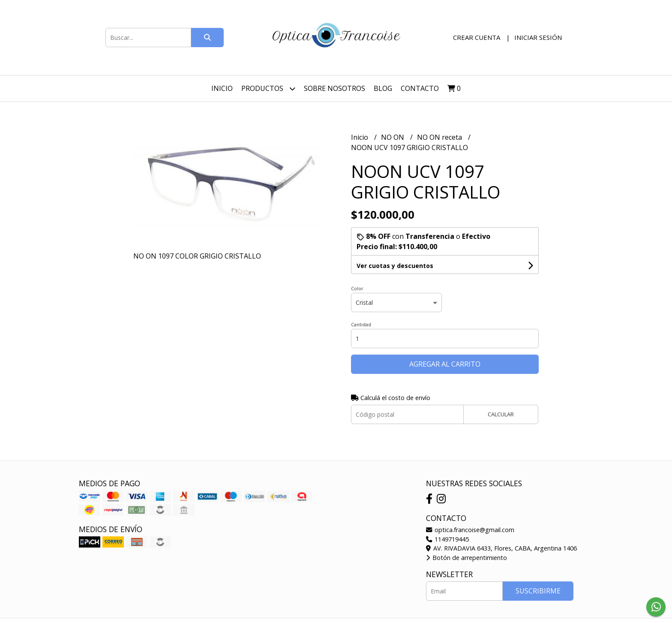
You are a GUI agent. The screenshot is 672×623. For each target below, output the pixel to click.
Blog (383, 88)
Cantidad (361, 324)
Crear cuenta (477, 37)
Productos (268, 89)
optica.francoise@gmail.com (470, 530)
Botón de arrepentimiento (466, 558)
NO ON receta (440, 137)
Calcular (501, 414)
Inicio (222, 88)
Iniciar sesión (538, 37)
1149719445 (447, 539)
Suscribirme (538, 591)
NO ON (393, 137)
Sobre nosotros (334, 88)
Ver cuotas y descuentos (395, 266)
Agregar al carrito (445, 364)
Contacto (420, 88)
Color (357, 288)
